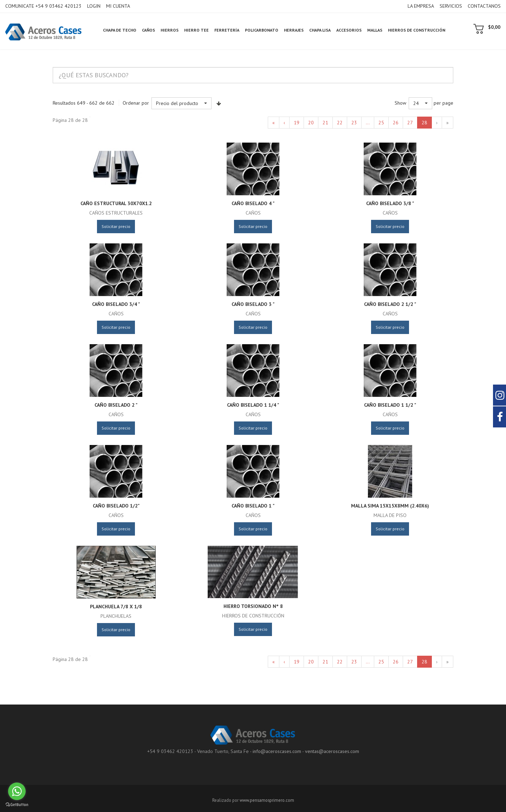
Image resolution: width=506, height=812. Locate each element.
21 (325, 123)
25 (381, 123)
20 (311, 123)
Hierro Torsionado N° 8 (253, 606)
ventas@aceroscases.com (332, 751)
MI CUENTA (118, 6)
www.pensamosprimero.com (267, 800)
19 (297, 123)
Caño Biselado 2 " (116, 405)
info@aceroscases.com (277, 751)
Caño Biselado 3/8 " (390, 203)
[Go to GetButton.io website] (17, 805)
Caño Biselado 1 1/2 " (390, 405)
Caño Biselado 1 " (253, 506)
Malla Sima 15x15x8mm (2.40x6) (390, 506)
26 (396, 123)
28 (424, 123)
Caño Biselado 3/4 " (116, 304)
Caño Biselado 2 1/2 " (390, 304)
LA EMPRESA (421, 6)
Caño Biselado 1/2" (116, 506)
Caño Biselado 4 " (253, 203)
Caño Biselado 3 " (253, 304)
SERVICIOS (451, 6)
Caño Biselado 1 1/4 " (253, 405)
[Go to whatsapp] (17, 791)
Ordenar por (136, 103)
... (368, 123)
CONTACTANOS (484, 6)
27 (410, 123)
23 (354, 123)
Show (400, 103)
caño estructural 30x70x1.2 (116, 203)
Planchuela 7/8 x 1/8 (116, 607)
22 (340, 123)
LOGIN (94, 6)
